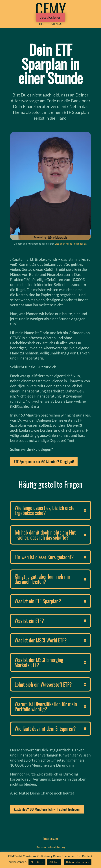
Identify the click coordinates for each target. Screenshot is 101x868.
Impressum (51, 839)
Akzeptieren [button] (37, 862)
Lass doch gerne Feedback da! (71, 244)
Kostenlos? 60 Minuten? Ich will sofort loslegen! (47, 809)
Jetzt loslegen (51, 17)
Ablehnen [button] (54, 862)
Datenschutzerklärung (78, 862)
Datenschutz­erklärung (51, 847)
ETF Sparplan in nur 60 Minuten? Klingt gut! (44, 462)
